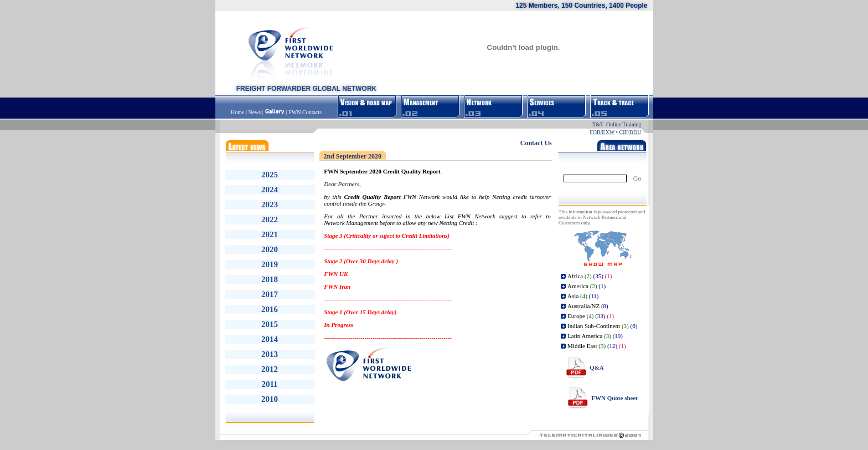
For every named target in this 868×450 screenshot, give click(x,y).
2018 (270, 279)
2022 (270, 219)
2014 (270, 339)
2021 (270, 234)
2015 (270, 324)
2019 (270, 264)
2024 (270, 190)
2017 (270, 294)
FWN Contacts (305, 112)
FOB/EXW (602, 132)
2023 (270, 204)
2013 (270, 354)
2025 (270, 175)
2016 (270, 309)
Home (238, 112)
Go (637, 178)
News (254, 112)
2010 (270, 399)
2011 (269, 384)
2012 (270, 369)
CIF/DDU (630, 132)
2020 (270, 249)
